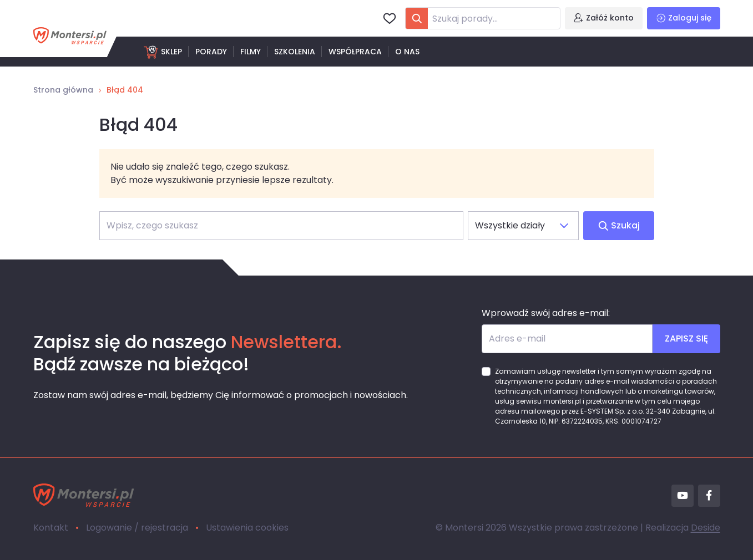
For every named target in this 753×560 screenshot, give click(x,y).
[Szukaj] (281, 226)
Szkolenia (295, 52)
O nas (407, 52)
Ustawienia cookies (247, 528)
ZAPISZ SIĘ (686, 338)
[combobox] (483, 18)
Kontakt (51, 528)
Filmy (251, 52)
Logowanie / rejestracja (137, 528)
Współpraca (355, 52)
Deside (706, 528)
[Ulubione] (390, 18)
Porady (211, 52)
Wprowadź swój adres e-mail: (546, 313)
